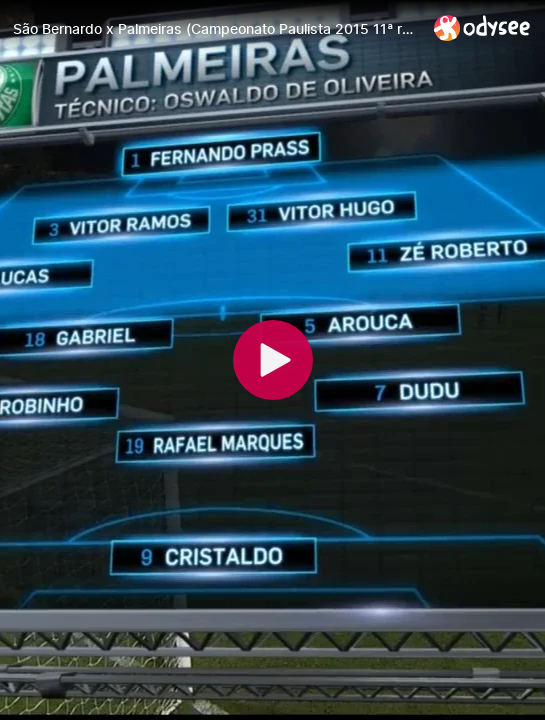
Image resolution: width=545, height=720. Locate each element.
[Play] (273, 360)
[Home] (482, 27)
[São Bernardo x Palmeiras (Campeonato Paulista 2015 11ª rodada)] (215, 29)
